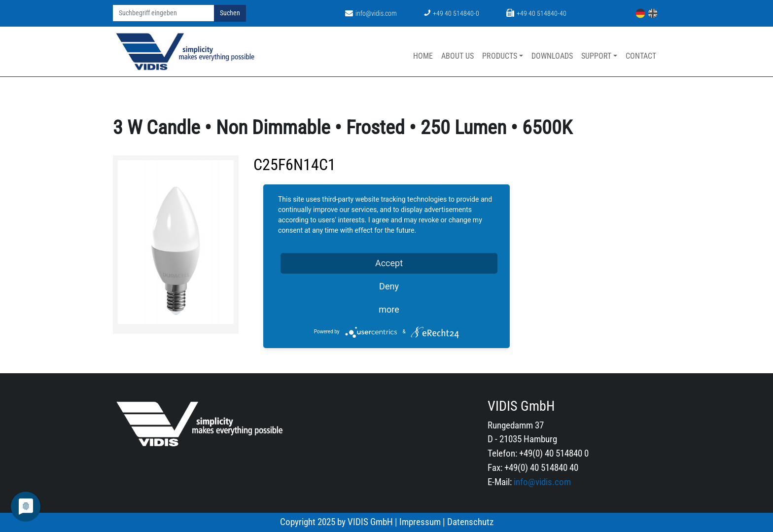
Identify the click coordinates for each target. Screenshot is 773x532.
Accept (389, 263)
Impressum (420, 522)
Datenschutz (470, 522)
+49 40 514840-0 (452, 14)
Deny (389, 286)
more (389, 309)
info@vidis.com (371, 14)
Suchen (230, 13)
